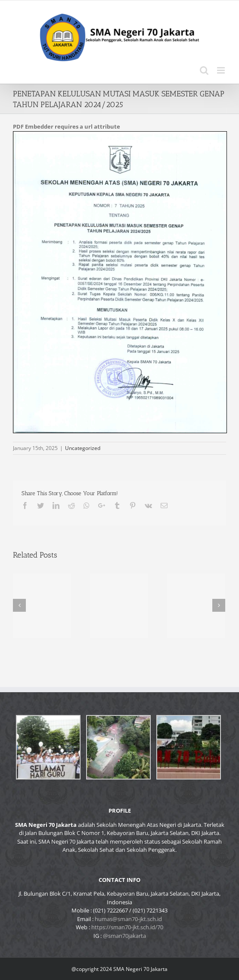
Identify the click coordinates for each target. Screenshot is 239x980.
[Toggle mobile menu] (222, 70)
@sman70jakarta (124, 936)
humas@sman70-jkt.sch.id (128, 919)
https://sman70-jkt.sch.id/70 (127, 927)
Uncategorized (83, 448)
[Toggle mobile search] (204, 70)
